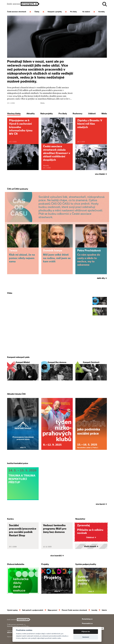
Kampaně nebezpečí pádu (18, 357)
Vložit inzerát (91, 546)
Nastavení (86, 637)
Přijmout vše (86, 632)
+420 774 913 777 (12, 631)
